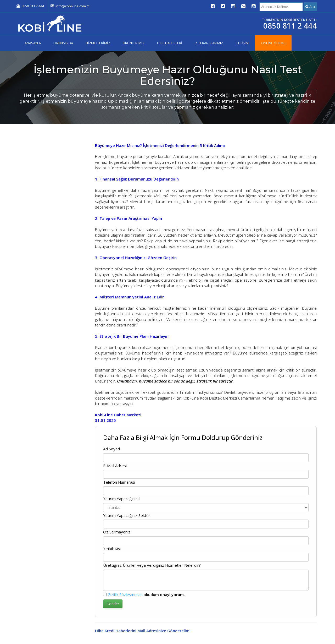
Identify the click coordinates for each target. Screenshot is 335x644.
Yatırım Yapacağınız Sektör (127, 515)
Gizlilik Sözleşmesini (125, 594)
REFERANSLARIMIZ (209, 43)
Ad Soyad (111, 449)
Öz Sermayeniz (117, 532)
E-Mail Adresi (115, 466)
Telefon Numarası (119, 482)
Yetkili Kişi (112, 549)
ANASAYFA (33, 43)
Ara (310, 7)
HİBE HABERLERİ (170, 43)
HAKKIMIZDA (63, 43)
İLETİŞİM (242, 43)
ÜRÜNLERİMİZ (134, 43)
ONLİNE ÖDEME (273, 43)
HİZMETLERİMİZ (98, 43)
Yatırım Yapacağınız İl (122, 499)
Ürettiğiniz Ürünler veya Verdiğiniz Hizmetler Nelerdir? (152, 565)
